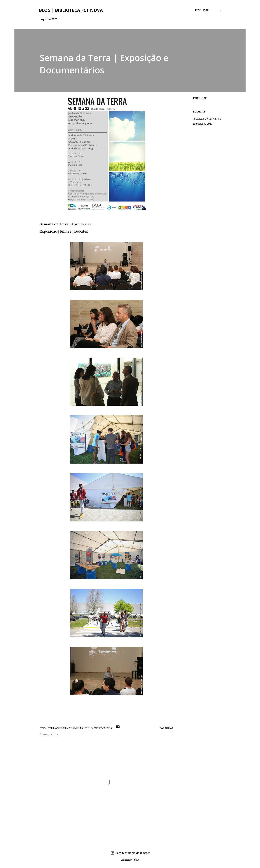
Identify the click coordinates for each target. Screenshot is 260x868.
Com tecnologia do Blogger (130, 853)
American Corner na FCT (207, 119)
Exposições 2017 (203, 124)
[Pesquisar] (202, 10)
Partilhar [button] (200, 98)
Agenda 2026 (49, 19)
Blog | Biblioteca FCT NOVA (71, 10)
